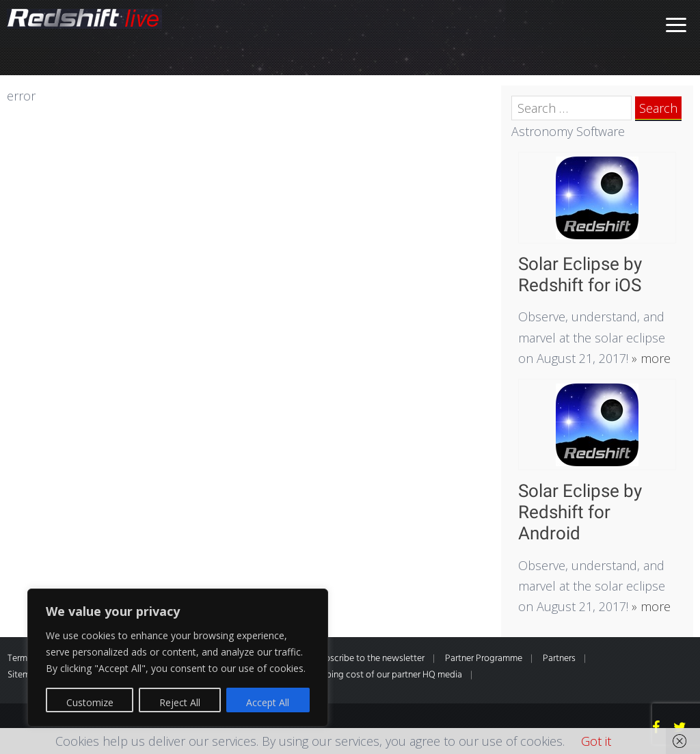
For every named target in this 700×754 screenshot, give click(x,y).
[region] (178, 658)
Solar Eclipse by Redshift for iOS (580, 274)
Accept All (268, 702)
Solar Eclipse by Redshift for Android (580, 512)
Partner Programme (484, 659)
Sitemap (24, 675)
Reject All (180, 702)
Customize (90, 702)
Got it (596, 741)
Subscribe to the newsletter (370, 659)
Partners (559, 659)
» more (649, 358)
